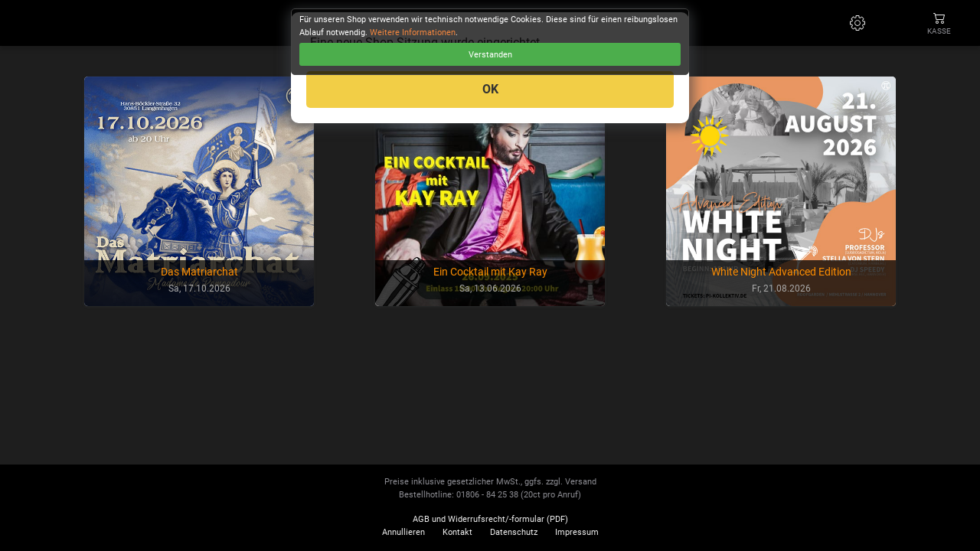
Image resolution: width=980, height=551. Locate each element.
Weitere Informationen (413, 33)
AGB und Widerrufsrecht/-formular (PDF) (490, 519)
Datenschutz (514, 532)
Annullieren (403, 532)
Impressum (577, 532)
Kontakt (457, 532)
